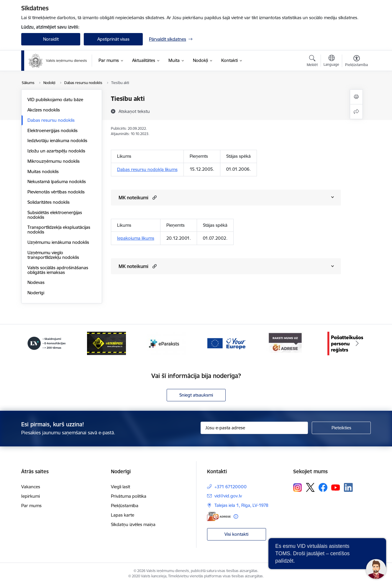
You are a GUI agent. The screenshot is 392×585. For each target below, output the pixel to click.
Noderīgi (36, 293)
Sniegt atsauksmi (196, 395)
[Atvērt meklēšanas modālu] (312, 62)
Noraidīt (51, 39)
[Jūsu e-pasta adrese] (254, 428)
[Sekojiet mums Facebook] (323, 487)
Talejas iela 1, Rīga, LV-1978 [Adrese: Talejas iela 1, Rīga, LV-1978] (241, 505)
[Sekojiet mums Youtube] (336, 487)
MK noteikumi (133, 198)
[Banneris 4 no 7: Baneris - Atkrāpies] (106, 343)
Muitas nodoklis (43, 171)
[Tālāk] (357, 344)
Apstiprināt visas (113, 39)
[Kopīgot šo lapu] (356, 112)
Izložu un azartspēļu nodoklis (56, 151)
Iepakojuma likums (136, 238)
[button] (154, 197)
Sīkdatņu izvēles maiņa (133, 524)
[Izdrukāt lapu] (356, 97)
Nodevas (36, 282)
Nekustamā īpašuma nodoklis (57, 181)
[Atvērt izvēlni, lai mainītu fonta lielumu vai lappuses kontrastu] (356, 62)
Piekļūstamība (125, 506)
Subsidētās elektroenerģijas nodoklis (55, 215)
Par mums (31, 506)
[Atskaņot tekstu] (134, 111)
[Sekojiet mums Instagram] (298, 488)
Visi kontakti (236, 534)
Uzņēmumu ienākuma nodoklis (58, 242)
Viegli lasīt (120, 487)
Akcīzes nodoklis (44, 110)
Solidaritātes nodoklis (49, 202)
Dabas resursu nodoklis (51, 120)
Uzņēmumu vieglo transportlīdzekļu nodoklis (53, 255)
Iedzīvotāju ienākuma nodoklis (57, 141)
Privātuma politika (129, 496)
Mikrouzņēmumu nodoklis (54, 161)
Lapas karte (123, 515)
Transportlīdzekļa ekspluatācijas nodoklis (59, 230)
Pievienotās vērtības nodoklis (56, 192)
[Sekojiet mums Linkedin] (348, 487)
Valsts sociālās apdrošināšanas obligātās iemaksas (58, 270)
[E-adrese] (219, 516)
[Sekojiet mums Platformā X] (310, 487)
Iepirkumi (31, 496)
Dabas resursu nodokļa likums (147, 169)
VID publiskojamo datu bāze (55, 100)
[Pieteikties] (341, 428)
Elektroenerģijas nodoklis (53, 130)
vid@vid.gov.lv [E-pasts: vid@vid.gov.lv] (228, 496)
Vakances (31, 487)
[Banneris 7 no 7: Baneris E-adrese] (286, 343)
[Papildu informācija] (236, 516)
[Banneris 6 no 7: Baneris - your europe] (226, 343)
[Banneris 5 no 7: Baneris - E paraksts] (166, 343)
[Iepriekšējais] (35, 344)
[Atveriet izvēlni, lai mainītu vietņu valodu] (331, 61)
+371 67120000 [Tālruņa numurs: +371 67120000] (231, 487)
